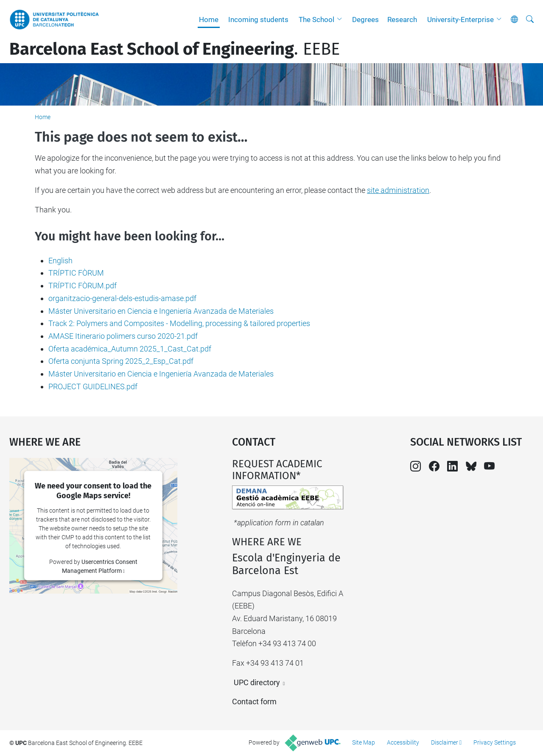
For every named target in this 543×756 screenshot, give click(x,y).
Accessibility (403, 742)
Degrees (365, 20)
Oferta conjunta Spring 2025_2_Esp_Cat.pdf (121, 361)
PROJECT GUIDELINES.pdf (93, 386)
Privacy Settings (495, 742)
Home (209, 20)
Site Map (364, 742)
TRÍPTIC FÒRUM (76, 273)
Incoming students (258, 20)
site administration (398, 190)
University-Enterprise (460, 20)
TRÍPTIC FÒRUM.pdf (83, 286)
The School (316, 20)
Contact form (254, 702)
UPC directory (257, 682)
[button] (341, 20)
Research (402, 20)
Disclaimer (445, 742)
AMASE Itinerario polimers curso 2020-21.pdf (123, 336)
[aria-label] (530, 20)
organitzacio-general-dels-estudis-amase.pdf (122, 298)
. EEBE (175, 49)
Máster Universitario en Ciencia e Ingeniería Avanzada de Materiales (161, 311)
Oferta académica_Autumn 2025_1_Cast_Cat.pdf (130, 349)
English (60, 261)
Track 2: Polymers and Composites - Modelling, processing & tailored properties (179, 323)
